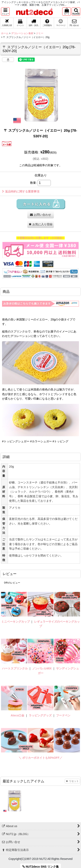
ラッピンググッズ (41, 715)
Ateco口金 (18, 715)
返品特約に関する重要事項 (21, 191)
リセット (72, 781)
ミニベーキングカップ (16, 622)
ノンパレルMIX (42, 668)
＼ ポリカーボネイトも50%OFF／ (40, 758)
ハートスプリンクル (15, 668)
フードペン (63, 715)
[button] (5, 11)
